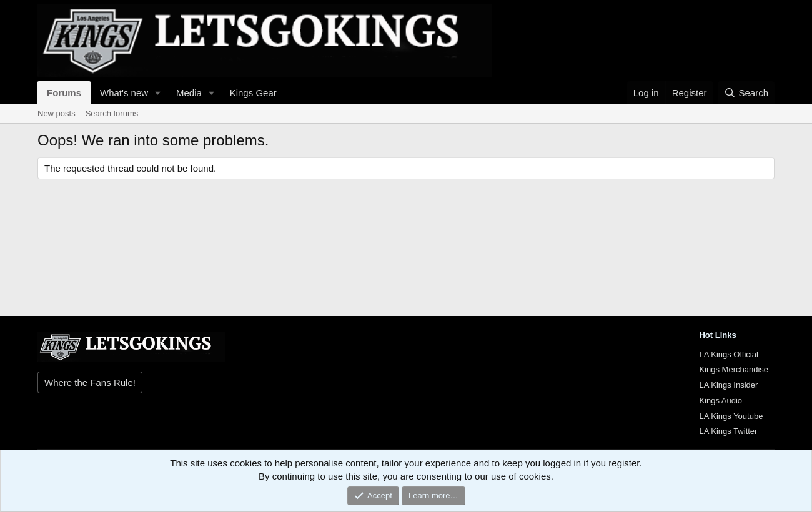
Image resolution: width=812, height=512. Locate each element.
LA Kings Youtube (731, 416)
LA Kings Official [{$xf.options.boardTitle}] (728, 354)
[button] (158, 93)
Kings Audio (720, 401)
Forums (64, 93)
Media (189, 93)
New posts (57, 113)
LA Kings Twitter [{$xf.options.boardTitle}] (728, 431)
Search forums (112, 113)
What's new (124, 93)
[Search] (746, 93)
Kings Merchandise (734, 369)
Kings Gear (253, 93)
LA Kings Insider (728, 385)
